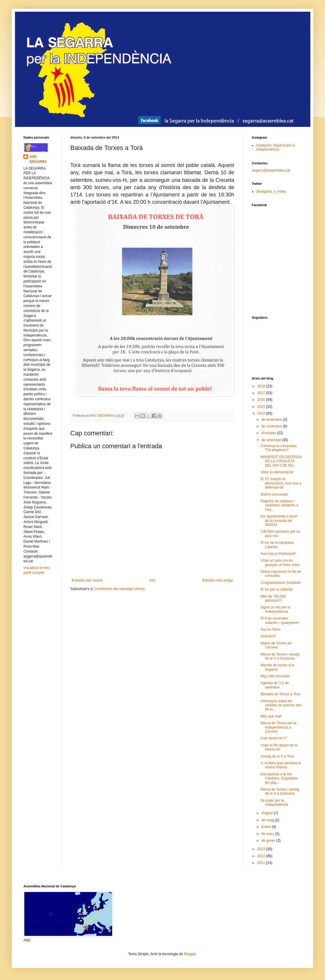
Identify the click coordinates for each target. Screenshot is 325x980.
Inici (152, 580)
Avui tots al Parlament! (278, 554)
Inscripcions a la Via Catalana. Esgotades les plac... (279, 778)
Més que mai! (271, 716)
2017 (262, 393)
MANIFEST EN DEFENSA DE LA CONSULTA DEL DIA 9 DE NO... (281, 461)
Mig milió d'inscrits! (275, 676)
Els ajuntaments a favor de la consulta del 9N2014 (279, 521)
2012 (262, 856)
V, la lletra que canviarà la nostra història (281, 765)
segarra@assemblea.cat (271, 170)
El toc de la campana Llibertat (277, 545)
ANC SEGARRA (38, 159)
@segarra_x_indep (271, 191)
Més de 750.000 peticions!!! (273, 598)
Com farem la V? (274, 738)
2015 (262, 407)
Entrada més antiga (218, 580)
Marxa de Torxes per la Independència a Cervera (278, 727)
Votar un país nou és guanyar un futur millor (280, 563)
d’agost (268, 813)
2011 (262, 863)
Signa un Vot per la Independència (275, 609)
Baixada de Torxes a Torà (280, 694)
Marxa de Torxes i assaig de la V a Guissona (280, 656)
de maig (268, 820)
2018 (262, 386)
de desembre (272, 420)
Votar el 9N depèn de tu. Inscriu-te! (279, 747)
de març (268, 834)
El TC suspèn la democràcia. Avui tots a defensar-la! (281, 483)
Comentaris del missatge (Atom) (119, 589)
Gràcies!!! (268, 636)
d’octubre (269, 433)
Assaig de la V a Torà (277, 756)
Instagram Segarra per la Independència (276, 147)
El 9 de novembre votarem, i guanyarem (280, 620)
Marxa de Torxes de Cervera (276, 645)
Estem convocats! (274, 494)
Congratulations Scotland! (281, 583)
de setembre (272, 440)
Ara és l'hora (270, 629)
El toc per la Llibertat (277, 589)
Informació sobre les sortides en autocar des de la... (281, 705)
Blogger (190, 954)
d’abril (267, 827)
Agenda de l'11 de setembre (275, 685)
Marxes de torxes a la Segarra (277, 667)
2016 (262, 400)
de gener (269, 841)
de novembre (272, 426)
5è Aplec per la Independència (274, 803)
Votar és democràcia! (277, 472)
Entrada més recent (87, 580)
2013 (262, 849)
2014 (262, 413)
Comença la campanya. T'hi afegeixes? (279, 448)
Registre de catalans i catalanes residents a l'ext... (279, 505)
